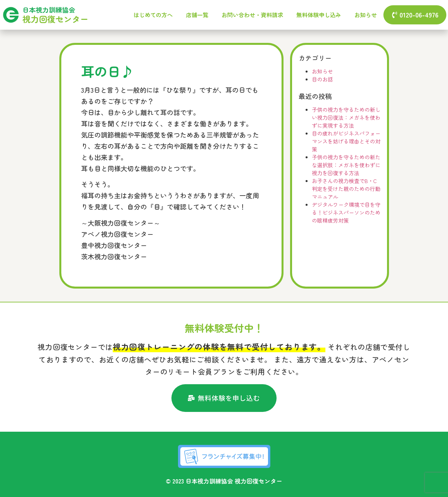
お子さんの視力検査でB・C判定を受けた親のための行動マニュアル (346, 189)
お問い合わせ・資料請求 (252, 15)
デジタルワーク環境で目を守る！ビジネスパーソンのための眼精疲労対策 (346, 212)
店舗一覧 (197, 15)
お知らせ (366, 15)
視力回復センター (55, 19)
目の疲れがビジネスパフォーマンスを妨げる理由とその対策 (346, 141)
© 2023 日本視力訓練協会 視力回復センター (224, 481)
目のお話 (322, 79)
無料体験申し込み (319, 15)
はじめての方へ (153, 15)
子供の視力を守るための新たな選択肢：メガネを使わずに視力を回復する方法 (346, 165)
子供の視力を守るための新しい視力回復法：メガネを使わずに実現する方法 (346, 117)
